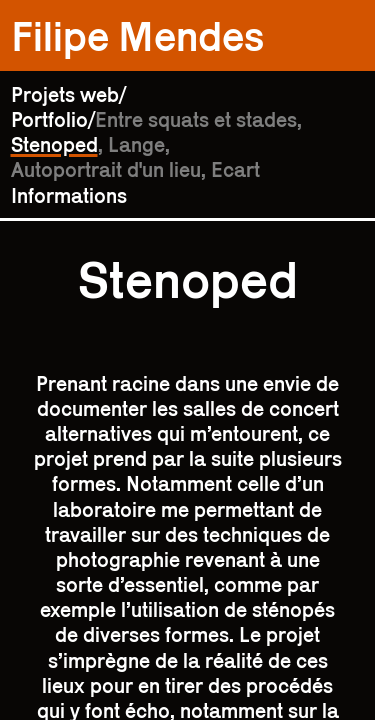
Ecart (235, 169)
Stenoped (54, 144)
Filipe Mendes (137, 36)
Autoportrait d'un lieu (106, 169)
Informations (69, 195)
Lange (136, 144)
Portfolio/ (53, 119)
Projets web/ (68, 94)
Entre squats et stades (196, 119)
